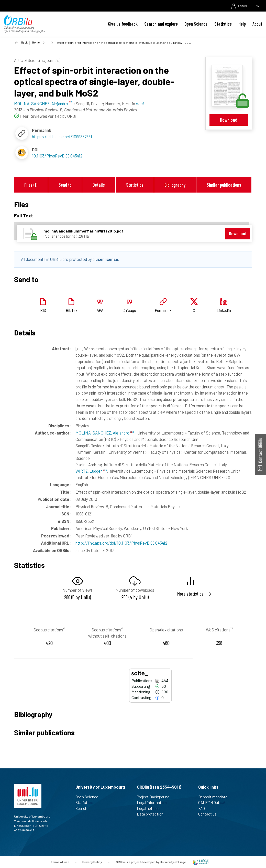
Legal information (154, 802)
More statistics (190, 594)
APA (100, 310)
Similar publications (224, 185)
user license (107, 259)
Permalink (163, 310)
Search (84, 808)
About (257, 24)
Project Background (155, 797)
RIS (43, 310)
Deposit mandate (215, 797)
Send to (65, 185)
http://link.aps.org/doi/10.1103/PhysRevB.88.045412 (121, 543)
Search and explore (161, 24)
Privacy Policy (92, 862)
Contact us (210, 814)
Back (24, 42)
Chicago (129, 310)
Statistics (223, 24)
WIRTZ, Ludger (91, 471)
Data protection (152, 814)
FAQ (204, 808)
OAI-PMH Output (214, 802)
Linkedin (224, 310)
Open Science (196, 24)
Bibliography (175, 185)
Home (36, 42)
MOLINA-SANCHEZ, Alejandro (105, 433)
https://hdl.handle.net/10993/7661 (62, 136)
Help (242, 24)
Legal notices (150, 808)
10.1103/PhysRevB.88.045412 (57, 156)
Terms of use (60, 862)
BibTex (71, 310)
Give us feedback (123, 24)
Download (229, 120)
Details (99, 185)
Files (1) (31, 185)
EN (257, 6)
